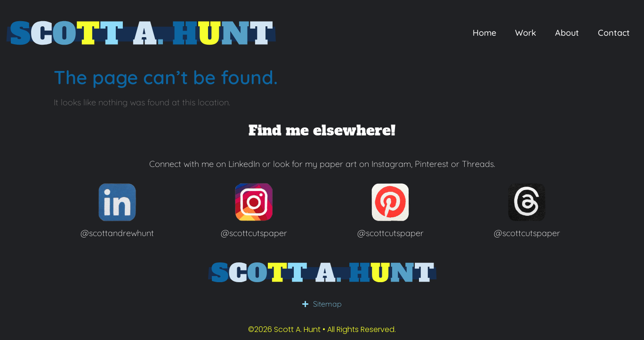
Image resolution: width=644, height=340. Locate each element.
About (567, 33)
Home (484, 33)
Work (526, 33)
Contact (614, 33)
